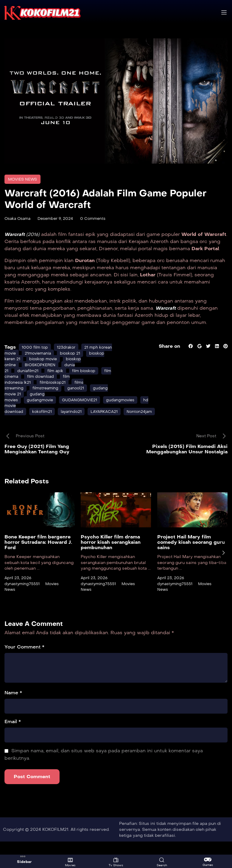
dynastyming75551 (24, 597)
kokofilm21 (44, 424)
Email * (13, 735)
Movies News (24, 179)
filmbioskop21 (56, 395)
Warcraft (166, 315)
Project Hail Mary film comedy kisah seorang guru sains (191, 555)
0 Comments (100, 218)
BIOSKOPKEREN (42, 378)
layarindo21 (75, 424)
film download (77, 390)
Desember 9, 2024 (60, 218)
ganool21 (81, 401)
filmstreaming (48, 401)
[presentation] (223, 566)
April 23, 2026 (19, 591)
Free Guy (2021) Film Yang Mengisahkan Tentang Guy (37, 462)
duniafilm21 (29, 384)
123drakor (68, 354)
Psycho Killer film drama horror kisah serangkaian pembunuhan (111, 555)
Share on (168, 353)
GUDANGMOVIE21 (85, 413)
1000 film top (35, 354)
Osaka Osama (19, 218)
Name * (13, 706)
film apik (58, 384)
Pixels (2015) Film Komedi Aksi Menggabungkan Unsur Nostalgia (187, 462)
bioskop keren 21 (35, 366)
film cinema (42, 390)
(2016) (23, 234)
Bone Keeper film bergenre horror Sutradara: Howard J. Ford (38, 555)
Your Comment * (24, 660)
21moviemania (56, 360)
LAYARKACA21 (111, 424)
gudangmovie (43, 413)
